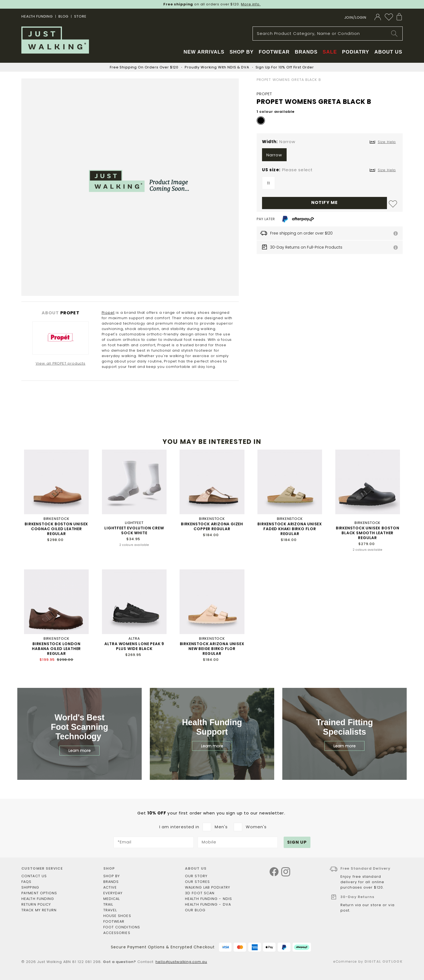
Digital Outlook (384, 961)
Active (110, 887)
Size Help (387, 170)
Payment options (39, 893)
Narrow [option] (274, 155)
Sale (330, 52)
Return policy (36, 904)
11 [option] (269, 183)
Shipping (30, 887)
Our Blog (195, 910)
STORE (80, 16)
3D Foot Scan (200, 893)
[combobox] (328, 34)
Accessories (117, 933)
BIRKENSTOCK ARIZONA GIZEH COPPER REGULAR (212, 526)
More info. (251, 4)
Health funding (38, 899)
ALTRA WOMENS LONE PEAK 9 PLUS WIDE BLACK (134, 646)
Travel (110, 910)
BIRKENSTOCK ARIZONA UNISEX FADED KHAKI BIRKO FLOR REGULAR (290, 529)
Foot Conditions (122, 927)
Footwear (114, 921)
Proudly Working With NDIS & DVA (217, 67)
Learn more (79, 751)
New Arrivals (204, 52)
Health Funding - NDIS (208, 899)
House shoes (117, 916)
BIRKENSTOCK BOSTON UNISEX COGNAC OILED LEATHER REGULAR (56, 529)
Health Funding (37, 16)
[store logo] (55, 40)
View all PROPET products (61, 363)
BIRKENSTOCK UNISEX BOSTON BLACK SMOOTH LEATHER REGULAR (368, 533)
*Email (125, 842)
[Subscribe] (297, 842)
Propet (108, 313)
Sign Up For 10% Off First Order (285, 67)
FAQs (26, 882)
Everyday (113, 893)
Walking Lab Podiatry (208, 887)
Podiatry (356, 52)
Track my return (39, 910)
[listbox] (330, 156)
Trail (108, 904)
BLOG (63, 16)
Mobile (209, 842)
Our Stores (197, 882)
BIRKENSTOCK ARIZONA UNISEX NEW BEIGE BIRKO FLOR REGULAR (212, 649)
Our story (196, 876)
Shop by (112, 876)
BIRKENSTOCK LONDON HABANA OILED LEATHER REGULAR (56, 649)
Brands (111, 882)
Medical (112, 899)
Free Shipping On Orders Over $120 (144, 67)
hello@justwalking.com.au (181, 962)
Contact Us (34, 876)
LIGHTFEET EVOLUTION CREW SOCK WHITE (134, 530)
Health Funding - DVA (208, 904)
